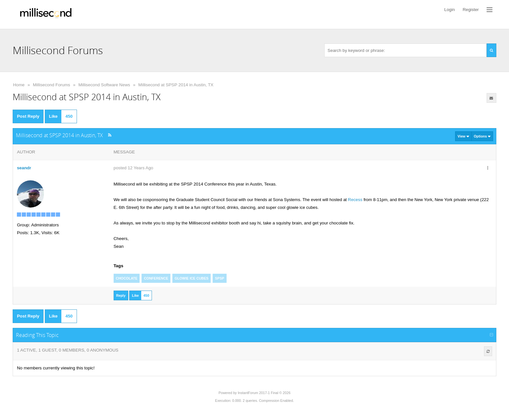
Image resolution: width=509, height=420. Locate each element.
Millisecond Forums (51, 85)
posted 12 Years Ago (133, 168)
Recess (355, 200)
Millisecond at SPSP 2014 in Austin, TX (176, 85)
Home (19, 85)
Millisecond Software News (104, 85)
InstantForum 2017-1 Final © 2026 (264, 393)
